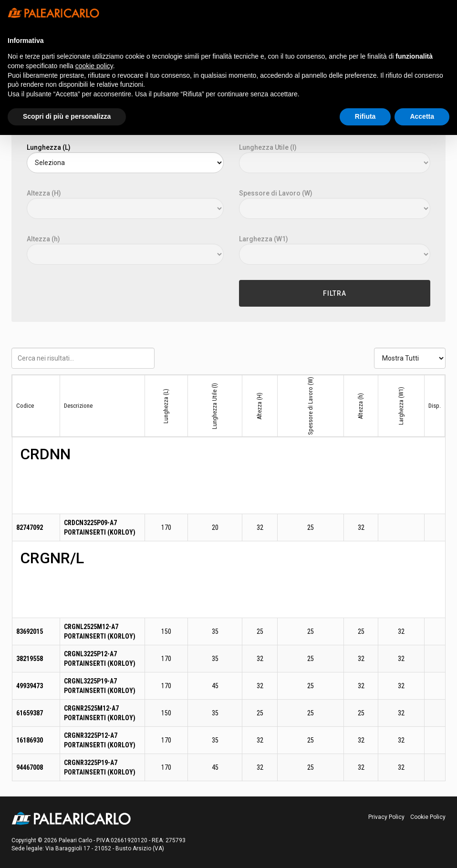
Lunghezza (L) (49, 147)
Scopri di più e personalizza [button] (67, 116)
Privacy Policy (386, 817)
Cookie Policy (428, 817)
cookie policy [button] (94, 66)
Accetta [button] (422, 116)
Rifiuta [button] (365, 116)
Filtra (335, 293)
